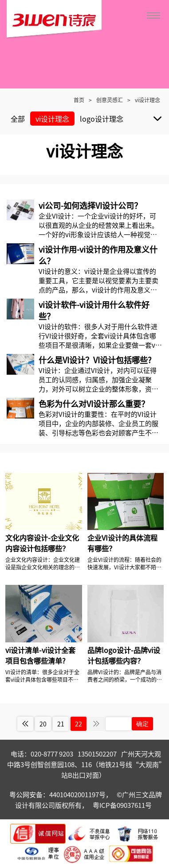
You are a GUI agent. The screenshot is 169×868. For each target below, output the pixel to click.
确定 (142, 724)
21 (61, 724)
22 (79, 724)
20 (43, 724)
